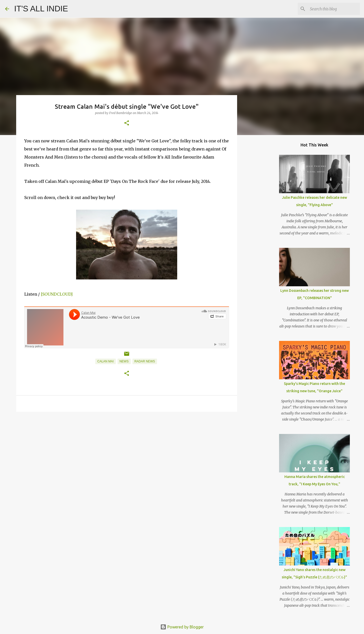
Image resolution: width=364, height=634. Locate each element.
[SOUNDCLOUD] (57, 294)
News (124, 361)
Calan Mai (106, 361)
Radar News (145, 361)
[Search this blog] (333, 9)
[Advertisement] (127, 455)
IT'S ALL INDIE (41, 9)
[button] (127, 123)
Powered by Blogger (182, 627)
